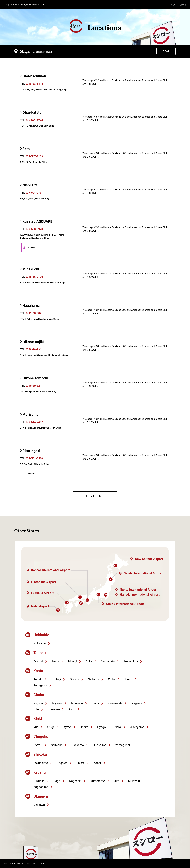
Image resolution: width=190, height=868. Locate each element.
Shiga (51, 727)
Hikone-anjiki (33, 342)
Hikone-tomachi (35, 378)
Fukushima (131, 661)
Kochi (97, 763)
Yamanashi (115, 703)
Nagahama (31, 306)
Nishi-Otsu (31, 185)
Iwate (56, 661)
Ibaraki (38, 679)
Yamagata (108, 661)
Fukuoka (39, 781)
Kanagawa (40, 685)
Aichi (72, 709)
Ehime (81, 763)
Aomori (38, 661)
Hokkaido (40, 643)
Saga (57, 781)
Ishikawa (77, 703)
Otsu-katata (32, 113)
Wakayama (137, 727)
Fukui (95, 703)
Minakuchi (31, 269)
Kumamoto (98, 781)
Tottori (38, 745)
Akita (89, 661)
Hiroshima (99, 745)
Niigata (38, 703)
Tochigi (56, 679)
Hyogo (101, 727)
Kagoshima (41, 787)
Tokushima (41, 763)
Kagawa (62, 763)
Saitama (94, 679)
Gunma (75, 679)
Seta (26, 149)
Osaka (84, 727)
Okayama (78, 745)
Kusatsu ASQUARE (37, 221)
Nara (118, 727)
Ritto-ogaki (31, 451)
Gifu (36, 709)
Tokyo (128, 679)
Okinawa (39, 805)
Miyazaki (134, 781)
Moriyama (30, 415)
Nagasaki (75, 781)
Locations (95, 26)
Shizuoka (54, 709)
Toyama (57, 703)
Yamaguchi (123, 745)
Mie (36, 727)
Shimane (57, 745)
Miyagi (72, 661)
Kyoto (67, 727)
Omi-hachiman (34, 76)
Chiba (112, 679)
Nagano (137, 703)
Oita (117, 781)
